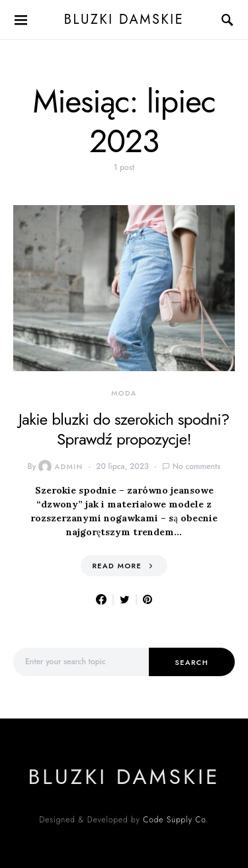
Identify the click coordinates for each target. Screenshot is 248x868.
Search (192, 662)
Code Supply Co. (176, 820)
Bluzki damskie (124, 20)
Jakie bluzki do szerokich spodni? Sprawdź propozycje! (124, 429)
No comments (197, 466)
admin (61, 466)
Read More (117, 566)
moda (124, 393)
